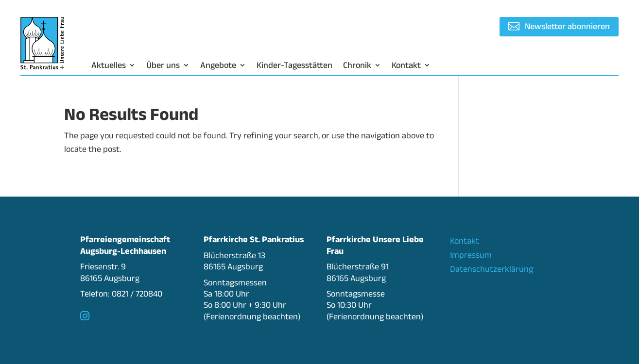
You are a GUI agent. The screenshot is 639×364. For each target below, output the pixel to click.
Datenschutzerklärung (492, 269)
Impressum (471, 255)
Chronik (357, 66)
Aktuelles (109, 66)
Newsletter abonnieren (567, 26)
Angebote (218, 66)
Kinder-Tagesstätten (294, 66)
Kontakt (406, 66)
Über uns (163, 66)
